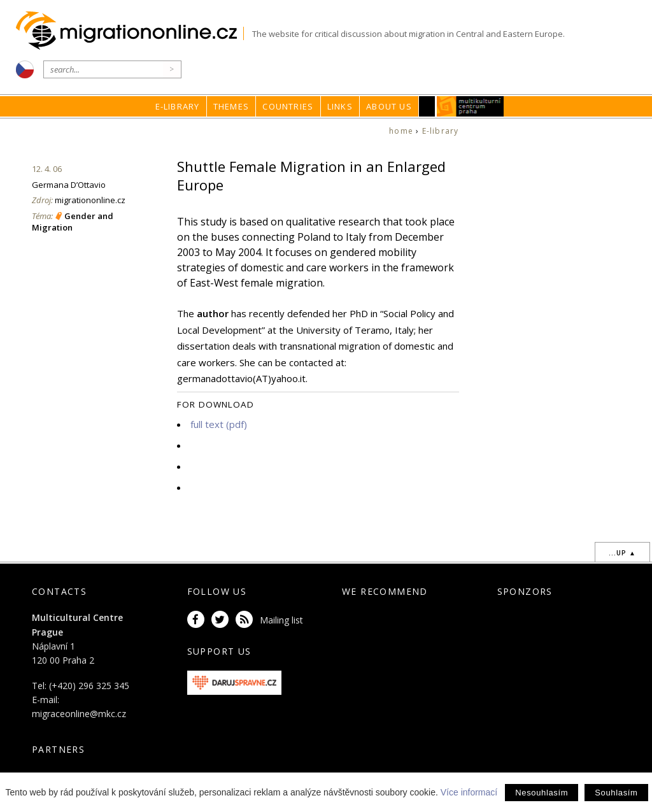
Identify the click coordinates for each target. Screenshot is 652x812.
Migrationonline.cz (130, 31)
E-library (178, 106)
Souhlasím (616, 793)
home (401, 131)
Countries (288, 106)
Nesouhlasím (542, 793)
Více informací (469, 792)
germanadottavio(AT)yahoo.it (241, 378)
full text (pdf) (219, 424)
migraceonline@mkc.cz (79, 714)
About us (389, 106)
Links (340, 106)
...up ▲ (622, 553)
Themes (231, 106)
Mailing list (281, 620)
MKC (470, 106)
